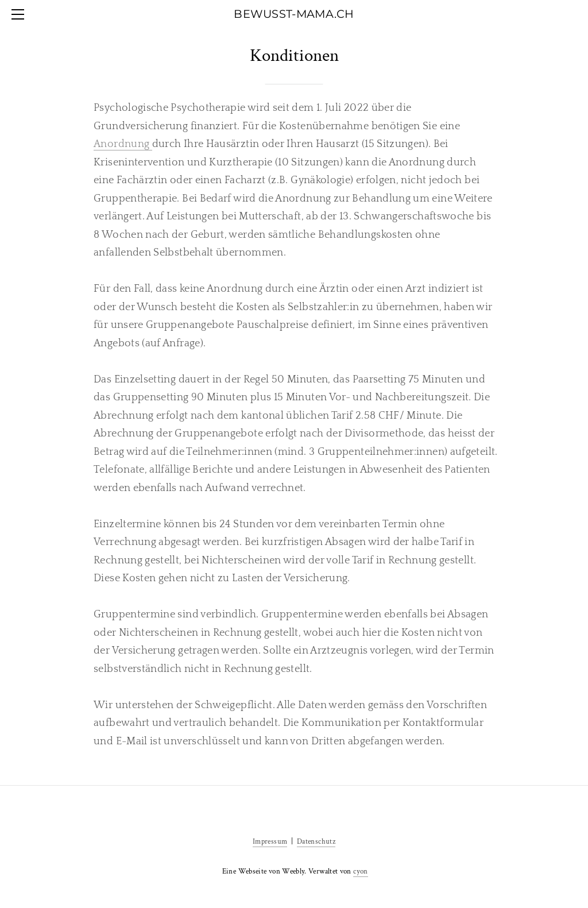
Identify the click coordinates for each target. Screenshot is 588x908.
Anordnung (123, 144)
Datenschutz (316, 842)
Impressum (270, 842)
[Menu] (20, 14)
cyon (360, 872)
